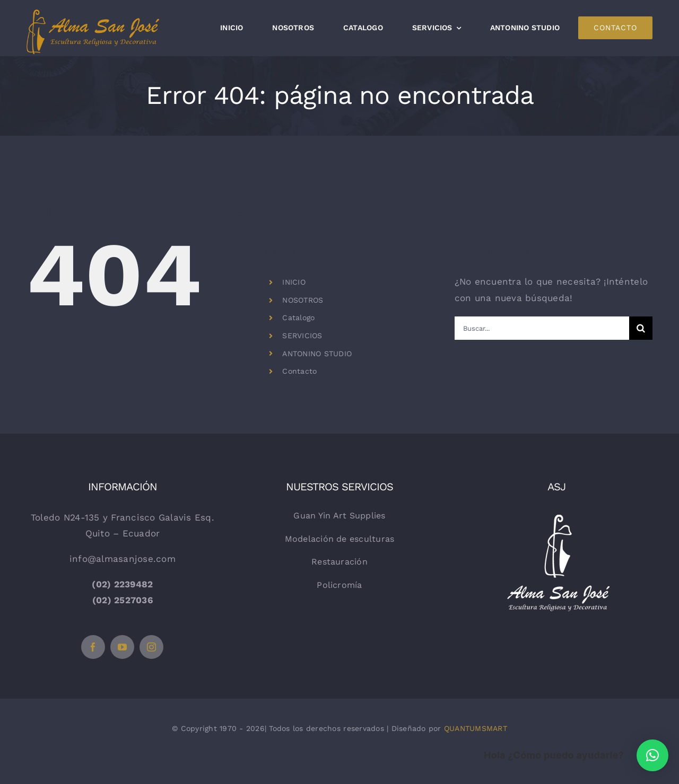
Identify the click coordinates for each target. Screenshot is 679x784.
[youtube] (122, 647)
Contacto (299, 371)
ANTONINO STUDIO (317, 354)
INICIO (294, 282)
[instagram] (151, 647)
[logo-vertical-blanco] (557, 513)
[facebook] (93, 647)
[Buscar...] (542, 328)
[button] (652, 755)
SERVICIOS (302, 336)
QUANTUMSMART (476, 728)
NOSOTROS (303, 300)
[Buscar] (641, 328)
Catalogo (298, 318)
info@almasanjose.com (123, 559)
